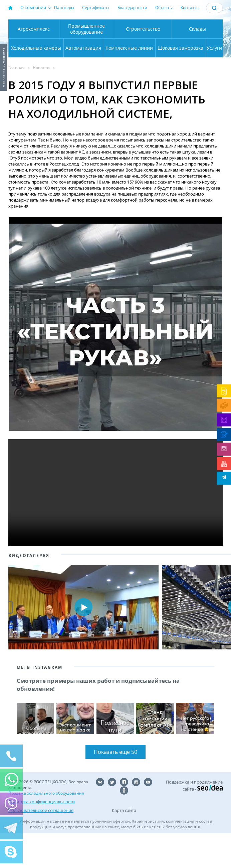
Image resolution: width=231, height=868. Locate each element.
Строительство (143, 60)
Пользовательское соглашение (41, 844)
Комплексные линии (129, 79)
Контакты (190, 8)
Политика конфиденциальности (42, 836)
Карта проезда (91, 46)
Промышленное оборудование (86, 60)
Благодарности (132, 8)
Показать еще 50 (115, 787)
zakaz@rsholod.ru (206, 45)
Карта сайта (124, 845)
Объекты (164, 8)
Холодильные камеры (36, 79)
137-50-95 (205, 25)
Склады (197, 60)
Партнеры (64, 8)
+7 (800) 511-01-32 (205, 36)
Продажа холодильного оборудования (46, 828)
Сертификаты (96, 8)
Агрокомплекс (34, 60)
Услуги (214, 79)
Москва (77, 27)
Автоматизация (83, 79)
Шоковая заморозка (180, 79)
